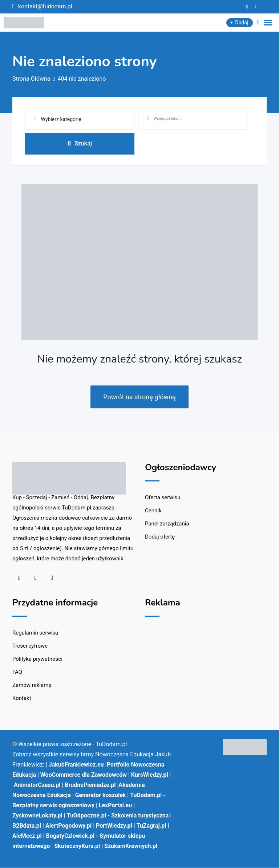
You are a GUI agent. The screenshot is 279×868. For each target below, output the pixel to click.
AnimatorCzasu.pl (37, 785)
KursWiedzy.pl (150, 775)
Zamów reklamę (32, 685)
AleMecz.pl (27, 836)
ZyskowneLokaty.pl (37, 816)
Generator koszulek (101, 795)
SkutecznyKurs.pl (77, 846)
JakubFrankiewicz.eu (76, 765)
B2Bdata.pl (27, 826)
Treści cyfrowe (30, 646)
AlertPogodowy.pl (68, 826)
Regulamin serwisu (35, 633)
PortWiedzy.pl (114, 826)
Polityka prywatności (37, 659)
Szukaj (80, 143)
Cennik (153, 511)
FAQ (17, 672)
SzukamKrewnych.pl (131, 846)
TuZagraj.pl (151, 826)
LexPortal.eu (115, 806)
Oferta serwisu (163, 498)
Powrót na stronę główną (139, 397)
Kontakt (22, 699)
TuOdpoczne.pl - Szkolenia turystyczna (118, 816)
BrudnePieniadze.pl (90, 785)
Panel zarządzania (167, 524)
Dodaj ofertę (160, 537)
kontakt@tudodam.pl (45, 6)
